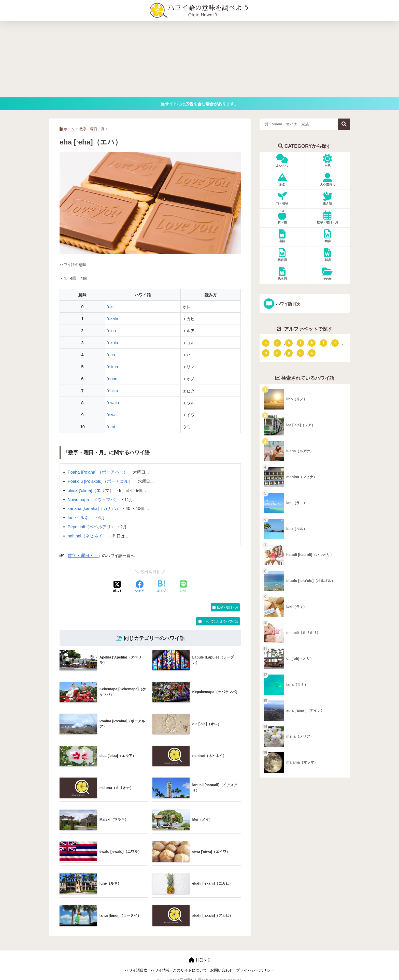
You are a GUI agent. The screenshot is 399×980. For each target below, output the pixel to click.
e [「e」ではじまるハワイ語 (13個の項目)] (277, 343)
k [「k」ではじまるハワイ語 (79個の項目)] (312, 343)
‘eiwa (112, 412)
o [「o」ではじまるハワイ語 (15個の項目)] (277, 353)
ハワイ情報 (160, 965)
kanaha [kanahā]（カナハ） (93, 504)
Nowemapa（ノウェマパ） (92, 495)
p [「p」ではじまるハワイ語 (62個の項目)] (289, 353)
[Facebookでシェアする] (139, 582)
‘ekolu (113, 342)
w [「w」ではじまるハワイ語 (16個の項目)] (312, 353)
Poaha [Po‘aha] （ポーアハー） (97, 469)
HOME (199, 955)
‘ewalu (113, 400)
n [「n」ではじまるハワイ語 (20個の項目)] (266, 353)
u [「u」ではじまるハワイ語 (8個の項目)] (300, 353)
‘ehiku (113, 389)
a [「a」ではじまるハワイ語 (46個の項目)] (266, 343)
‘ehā (111, 354)
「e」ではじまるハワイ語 (220, 616)
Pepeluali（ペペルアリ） (91, 522)
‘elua (112, 330)
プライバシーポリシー (255, 965)
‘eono (112, 377)
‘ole (110, 306)
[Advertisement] (199, 59)
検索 (344, 124)
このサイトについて (190, 965)
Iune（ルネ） (80, 513)
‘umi (111, 424)
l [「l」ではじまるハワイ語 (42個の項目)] (323, 343)
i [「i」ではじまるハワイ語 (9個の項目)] (301, 343)
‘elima (113, 365)
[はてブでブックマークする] (161, 582)
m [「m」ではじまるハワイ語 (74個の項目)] (335, 343)
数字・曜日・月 (82, 550)
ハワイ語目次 (287, 304)
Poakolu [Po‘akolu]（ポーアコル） (99, 478)
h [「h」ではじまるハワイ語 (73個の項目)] (289, 343)
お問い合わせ (222, 965)
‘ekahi (113, 318)
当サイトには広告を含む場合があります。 (199, 104)
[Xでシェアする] (118, 582)
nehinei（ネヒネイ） (87, 531)
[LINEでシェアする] (183, 582)
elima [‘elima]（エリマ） (90, 487)
